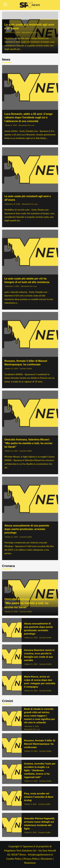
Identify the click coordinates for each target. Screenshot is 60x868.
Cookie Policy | (15, 859)
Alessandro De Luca (30, 33)
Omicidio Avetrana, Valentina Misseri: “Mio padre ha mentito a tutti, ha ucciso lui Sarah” (28, 443)
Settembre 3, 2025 (12, 286)
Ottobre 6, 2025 (11, 125)
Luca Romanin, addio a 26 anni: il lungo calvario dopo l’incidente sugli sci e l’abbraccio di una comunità (29, 118)
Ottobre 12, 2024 (11, 451)
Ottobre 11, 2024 (31, 664)
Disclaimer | (47, 859)
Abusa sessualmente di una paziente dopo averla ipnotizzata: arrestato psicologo (27, 529)
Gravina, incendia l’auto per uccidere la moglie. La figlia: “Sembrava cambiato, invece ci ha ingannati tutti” (40, 770)
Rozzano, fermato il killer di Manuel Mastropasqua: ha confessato (40, 744)
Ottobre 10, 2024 (31, 691)
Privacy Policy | (32, 859)
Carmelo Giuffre (26, 369)
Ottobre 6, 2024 (30, 832)
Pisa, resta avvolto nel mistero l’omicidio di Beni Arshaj (39, 797)
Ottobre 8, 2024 (30, 804)
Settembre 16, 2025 (13, 33)
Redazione (30, 863)
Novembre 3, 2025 (32, 726)
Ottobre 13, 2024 (11, 369)
